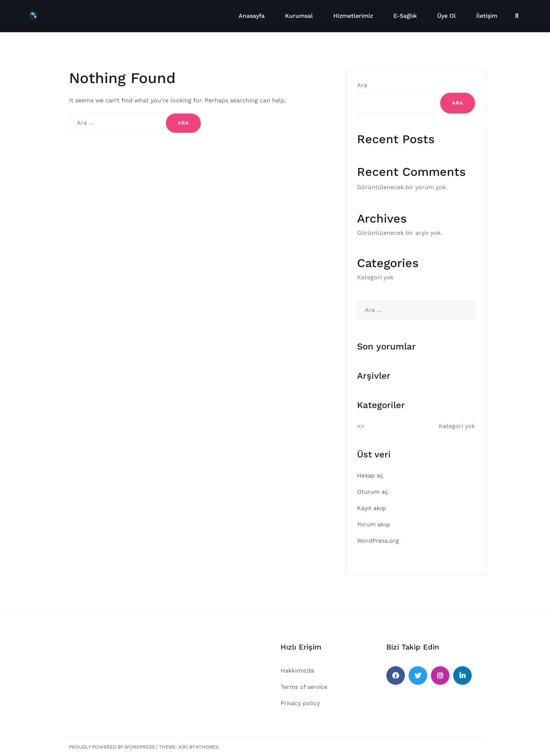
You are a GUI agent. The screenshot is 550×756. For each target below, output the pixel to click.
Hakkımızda (297, 670)
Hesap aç (370, 475)
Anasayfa (252, 16)
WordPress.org (378, 541)
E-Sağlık (405, 16)
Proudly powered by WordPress (112, 747)
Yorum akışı (374, 524)
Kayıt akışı (371, 508)
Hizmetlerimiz (353, 16)
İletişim (487, 16)
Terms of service (304, 687)
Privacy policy (300, 703)
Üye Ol (446, 16)
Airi (183, 747)
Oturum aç (373, 492)
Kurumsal (299, 16)
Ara (362, 85)
